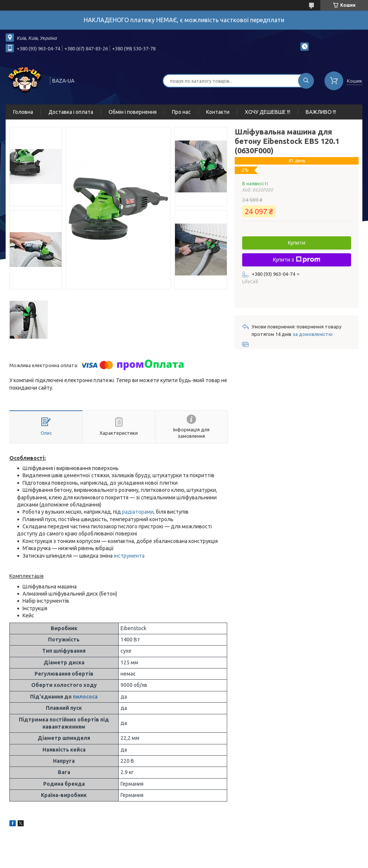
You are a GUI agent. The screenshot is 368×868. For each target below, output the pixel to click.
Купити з (297, 260)
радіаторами (138, 512)
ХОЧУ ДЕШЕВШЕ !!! (268, 112)
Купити (297, 243)
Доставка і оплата (71, 112)
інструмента (129, 556)
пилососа (85, 697)
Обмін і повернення (133, 112)
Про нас (181, 112)
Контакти (218, 112)
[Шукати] (306, 81)
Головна (23, 112)
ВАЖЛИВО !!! (321, 112)
